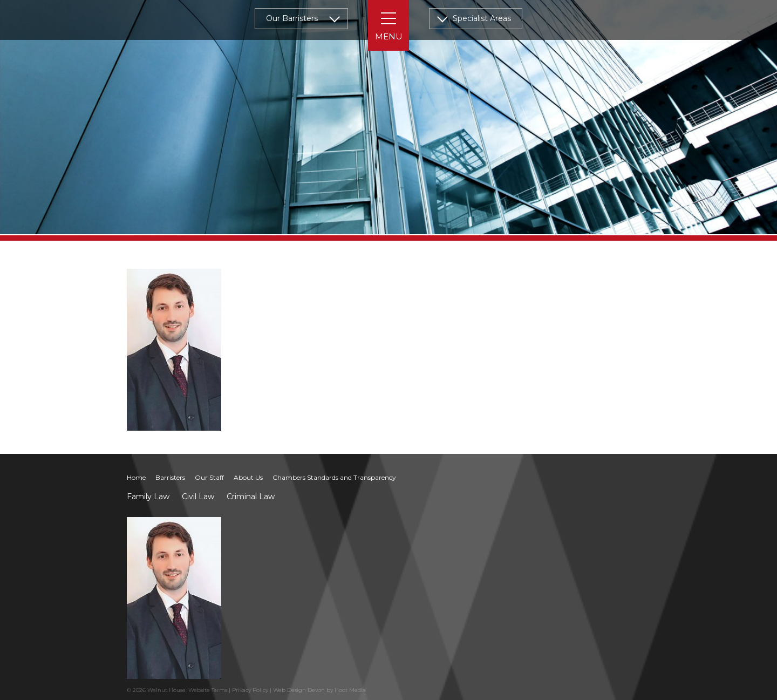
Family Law (148, 497)
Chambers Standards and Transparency (334, 477)
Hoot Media (350, 690)
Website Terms (208, 690)
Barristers (170, 477)
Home (136, 477)
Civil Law (198, 497)
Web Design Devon (299, 690)
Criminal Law (251, 497)
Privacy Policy (250, 690)
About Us (248, 477)
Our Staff (209, 477)
